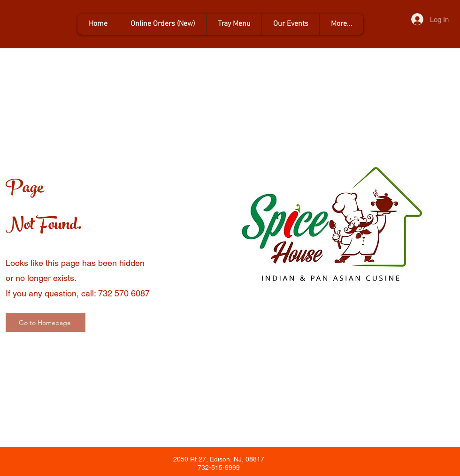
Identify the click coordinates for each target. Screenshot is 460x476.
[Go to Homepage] (46, 323)
